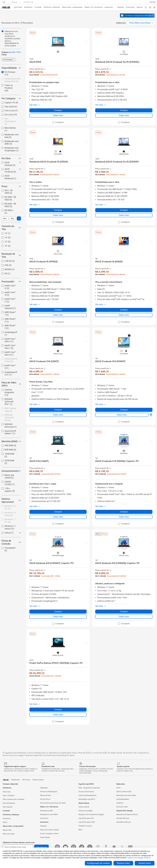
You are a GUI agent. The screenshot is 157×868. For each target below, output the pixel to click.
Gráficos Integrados (9, 392)
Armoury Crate (122, 807)
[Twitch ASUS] (74, 847)
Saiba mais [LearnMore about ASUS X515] (58, 115)
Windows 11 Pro (10, 521)
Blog (80, 830)
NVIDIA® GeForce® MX (9, 418)
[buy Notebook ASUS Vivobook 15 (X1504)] (49, 162)
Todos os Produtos (9, 88)
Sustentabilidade (123, 799)
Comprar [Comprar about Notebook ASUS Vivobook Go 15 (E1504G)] (124, 110)
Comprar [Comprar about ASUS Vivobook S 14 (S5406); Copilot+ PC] (124, 512)
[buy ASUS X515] (35, 62)
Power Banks (45, 837)
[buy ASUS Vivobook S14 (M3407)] (110, 361)
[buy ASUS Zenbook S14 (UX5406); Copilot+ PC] (117, 563)
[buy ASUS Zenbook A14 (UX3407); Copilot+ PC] (52, 563)
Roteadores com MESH (49, 815)
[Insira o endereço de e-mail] (18, 847)
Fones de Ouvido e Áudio (50, 830)
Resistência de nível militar (126, 795)
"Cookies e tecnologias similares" (139, 858)
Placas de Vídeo (9, 834)
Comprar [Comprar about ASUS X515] (58, 110)
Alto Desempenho (10, 121)
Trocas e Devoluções (86, 792)
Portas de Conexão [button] (11, 542)
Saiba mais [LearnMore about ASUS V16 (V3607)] (58, 517)
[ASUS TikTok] (82, 847)
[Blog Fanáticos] (130, 847)
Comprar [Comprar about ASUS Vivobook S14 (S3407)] (58, 410)
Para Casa (7, 792)
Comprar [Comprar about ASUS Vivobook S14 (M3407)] (124, 410)
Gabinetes (44, 788)
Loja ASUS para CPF (86, 818)
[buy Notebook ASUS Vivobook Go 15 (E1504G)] (117, 62)
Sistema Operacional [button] (11, 500)
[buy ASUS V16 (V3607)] (39, 461)
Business (121, 7)
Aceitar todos (145, 863)
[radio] (58, 52)
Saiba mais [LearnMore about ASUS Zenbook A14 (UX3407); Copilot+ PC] (58, 617)
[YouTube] (65, 847)
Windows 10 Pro (10, 507)
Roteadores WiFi (46, 811)
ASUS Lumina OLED (124, 792)
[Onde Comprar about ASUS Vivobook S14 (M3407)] (150, 415)
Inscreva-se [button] (41, 847)
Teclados (43, 826)
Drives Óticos (45, 799)
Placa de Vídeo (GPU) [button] (11, 384)
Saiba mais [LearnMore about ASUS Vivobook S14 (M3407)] (122, 415)
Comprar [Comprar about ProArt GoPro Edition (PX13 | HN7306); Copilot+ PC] (58, 710)
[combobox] (141, 23)
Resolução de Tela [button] (11, 255)
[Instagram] (57, 847)
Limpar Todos (16, 52)
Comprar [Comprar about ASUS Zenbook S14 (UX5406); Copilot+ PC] (124, 612)
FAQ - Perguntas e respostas (89, 788)
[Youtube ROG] (114, 847)
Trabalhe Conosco (85, 826)
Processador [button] (11, 282)
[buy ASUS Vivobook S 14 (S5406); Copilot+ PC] (117, 461)
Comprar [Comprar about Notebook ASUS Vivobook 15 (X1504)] (58, 210)
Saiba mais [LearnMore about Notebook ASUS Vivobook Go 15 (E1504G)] (124, 115)
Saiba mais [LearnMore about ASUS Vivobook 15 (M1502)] (58, 315)
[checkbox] (11, 121)
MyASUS (120, 803)
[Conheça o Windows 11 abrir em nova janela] (138, 18)
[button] (153, 2)
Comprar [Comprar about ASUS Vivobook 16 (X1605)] (124, 310)
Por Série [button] (11, 158)
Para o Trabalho (9, 796)
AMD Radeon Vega (10, 410)
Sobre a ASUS (84, 807)
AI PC (119, 788)
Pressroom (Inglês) (85, 811)
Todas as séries (38, 780)
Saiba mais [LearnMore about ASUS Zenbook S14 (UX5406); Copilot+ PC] (124, 617)
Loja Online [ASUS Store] (18, 7)
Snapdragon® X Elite (11, 360)
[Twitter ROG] (122, 847)
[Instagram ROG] (98, 847)
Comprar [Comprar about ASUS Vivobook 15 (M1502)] (58, 310)
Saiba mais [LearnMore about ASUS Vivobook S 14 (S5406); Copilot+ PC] (124, 517)
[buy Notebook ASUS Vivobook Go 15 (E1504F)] (117, 162)
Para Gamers (8, 807)
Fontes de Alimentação (49, 792)
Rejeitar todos (123, 863)
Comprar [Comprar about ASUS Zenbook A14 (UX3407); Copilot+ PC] (58, 612)
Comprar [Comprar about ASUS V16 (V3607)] (58, 512)
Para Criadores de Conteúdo (14, 799)
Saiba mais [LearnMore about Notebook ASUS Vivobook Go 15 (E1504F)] (124, 215)
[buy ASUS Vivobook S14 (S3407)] (44, 361)
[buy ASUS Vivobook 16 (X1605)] (109, 262)
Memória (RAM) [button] (11, 441)
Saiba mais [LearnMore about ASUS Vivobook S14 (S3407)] (58, 415)
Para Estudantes (9, 803)
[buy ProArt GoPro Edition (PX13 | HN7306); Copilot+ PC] (56, 663)
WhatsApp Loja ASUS (87, 799)
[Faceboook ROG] (106, 847)
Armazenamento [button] (11, 471)
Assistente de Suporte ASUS (127, 815)
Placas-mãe (7, 830)
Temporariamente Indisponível (12, 80)
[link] (6, 7)
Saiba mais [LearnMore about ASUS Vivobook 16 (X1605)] (124, 315)
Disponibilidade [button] (11, 68)
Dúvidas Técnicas (123, 818)
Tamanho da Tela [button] (11, 228)
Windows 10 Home (10, 514)
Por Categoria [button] (11, 98)
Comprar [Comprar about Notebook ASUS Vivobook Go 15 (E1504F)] (124, 210)
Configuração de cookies (98, 863)
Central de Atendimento (87, 795)
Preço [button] (11, 186)
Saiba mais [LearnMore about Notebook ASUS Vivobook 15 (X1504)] (58, 215)
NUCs (5, 822)
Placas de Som (46, 795)
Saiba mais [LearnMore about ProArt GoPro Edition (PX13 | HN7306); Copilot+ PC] (58, 715)
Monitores (7, 819)
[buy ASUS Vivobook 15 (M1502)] (44, 262)
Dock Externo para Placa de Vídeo (53, 803)
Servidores (44, 818)
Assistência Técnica (124, 822)
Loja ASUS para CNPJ (87, 822)
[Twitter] (90, 847)
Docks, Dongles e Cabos (49, 834)
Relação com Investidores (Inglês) (91, 815)
